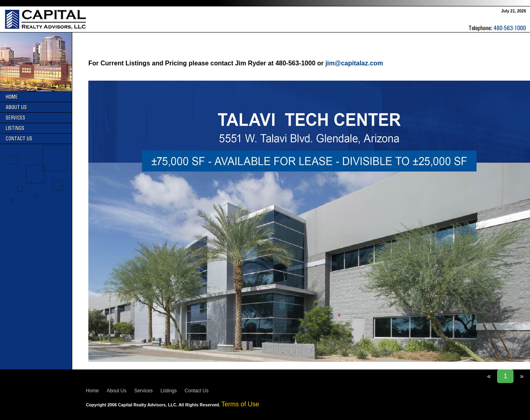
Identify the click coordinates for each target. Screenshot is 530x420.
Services (143, 391)
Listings (169, 391)
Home (92, 391)
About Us (116, 391)
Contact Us (197, 391)
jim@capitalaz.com (354, 63)
